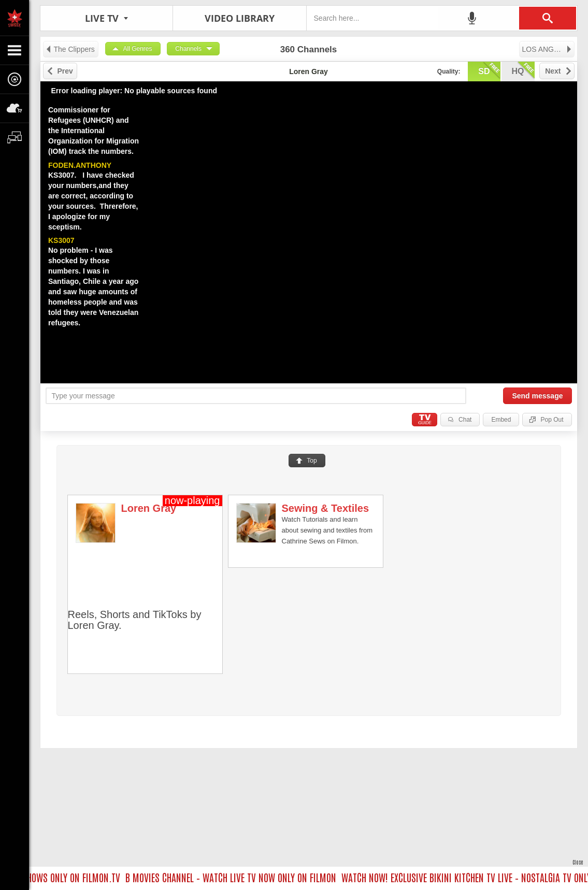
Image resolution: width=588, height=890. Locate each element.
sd (489, 70)
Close (578, 862)
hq (523, 70)
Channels (188, 49)
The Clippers (70, 49)
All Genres (138, 49)
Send (537, 396)
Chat (465, 420)
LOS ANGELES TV (548, 49)
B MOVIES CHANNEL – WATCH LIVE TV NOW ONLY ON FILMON (233, 877)
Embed (501, 420)
